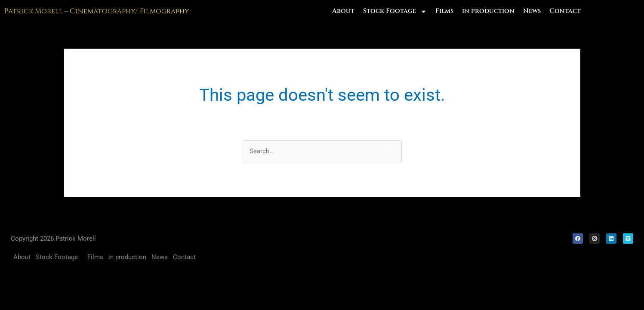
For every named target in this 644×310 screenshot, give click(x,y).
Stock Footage (395, 11)
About (343, 11)
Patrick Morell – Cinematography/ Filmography (97, 11)
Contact (565, 11)
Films (444, 11)
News (532, 11)
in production (488, 11)
